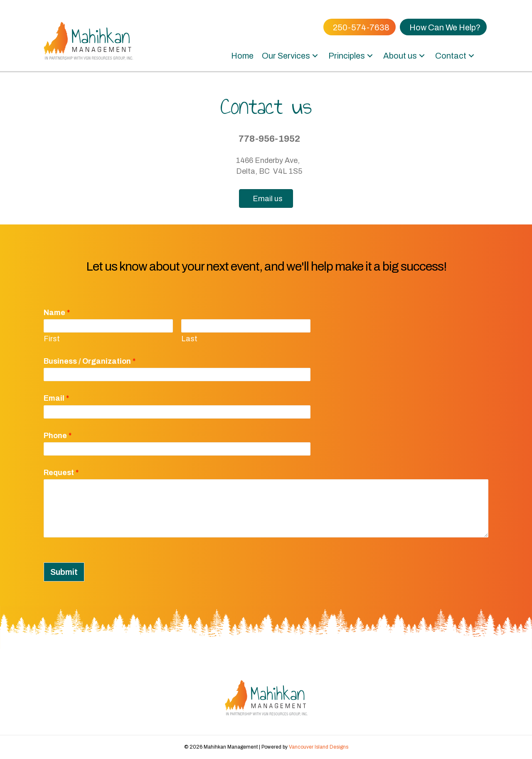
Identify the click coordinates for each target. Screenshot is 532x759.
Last (189, 339)
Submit (64, 572)
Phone (58, 436)
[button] (315, 56)
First (52, 339)
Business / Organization (90, 361)
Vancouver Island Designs (319, 747)
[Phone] (177, 449)
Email (56, 398)
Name (57, 313)
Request (61, 473)
